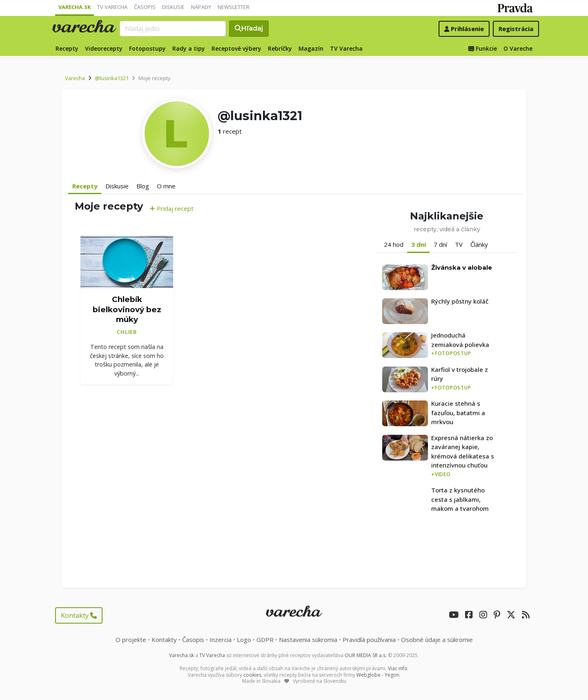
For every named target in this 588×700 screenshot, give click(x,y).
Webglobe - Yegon (378, 675)
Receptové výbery (236, 48)
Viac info (398, 668)
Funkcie (483, 48)
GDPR (265, 640)
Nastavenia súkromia (308, 640)
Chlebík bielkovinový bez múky (127, 309)
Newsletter (234, 7)
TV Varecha (112, 7)
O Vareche (518, 48)
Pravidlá (369, 640)
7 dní (440, 244)
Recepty (67, 48)
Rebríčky (280, 48)
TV (459, 244)
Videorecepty (104, 48)
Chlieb (127, 332)
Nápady (201, 7)
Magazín (311, 48)
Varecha (75, 78)
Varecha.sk (75, 7)
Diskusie (173, 7)
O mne (166, 186)
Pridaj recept (171, 208)
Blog (143, 186)
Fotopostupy (147, 48)
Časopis (145, 7)
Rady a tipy (189, 48)
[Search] (173, 29)
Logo (244, 640)
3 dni (419, 244)
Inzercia (220, 640)
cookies (252, 675)
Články (479, 244)
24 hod (394, 244)
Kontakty (79, 615)
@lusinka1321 (112, 78)
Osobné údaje (437, 640)
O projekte (131, 640)
